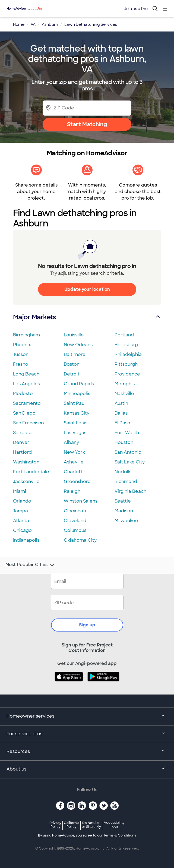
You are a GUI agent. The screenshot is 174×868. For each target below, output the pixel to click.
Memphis (125, 384)
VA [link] (33, 24)
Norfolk (123, 472)
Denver (21, 442)
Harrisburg (126, 345)
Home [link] (19, 24)
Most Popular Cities (30, 565)
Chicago (22, 530)
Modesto (23, 394)
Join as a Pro (136, 9)
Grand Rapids (79, 384)
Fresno (21, 364)
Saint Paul (75, 403)
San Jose (23, 433)
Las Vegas (75, 433)
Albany (71, 442)
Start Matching (87, 124)
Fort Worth (127, 433)
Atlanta (21, 521)
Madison (124, 511)
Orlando (22, 501)
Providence (127, 374)
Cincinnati (75, 511)
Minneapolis (77, 394)
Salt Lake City (130, 462)
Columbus (75, 530)
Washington (26, 462)
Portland (124, 335)
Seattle (123, 501)
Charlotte (75, 472)
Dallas (121, 413)
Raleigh (72, 491)
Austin (121, 403)
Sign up (87, 625)
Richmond (126, 482)
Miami (20, 491)
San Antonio (128, 452)
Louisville (74, 335)
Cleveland (75, 521)
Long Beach (26, 374)
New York (74, 452)
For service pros (87, 734)
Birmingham (26, 335)
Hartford (22, 452)
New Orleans (78, 345)
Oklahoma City (80, 540)
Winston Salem (80, 501)
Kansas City (77, 413)
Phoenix (22, 345)
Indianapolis (26, 540)
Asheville (74, 462)
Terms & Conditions (120, 835)
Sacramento (27, 403)
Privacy (55, 825)
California (72, 825)
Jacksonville (26, 482)
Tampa (20, 511)
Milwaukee (126, 521)
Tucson (21, 354)
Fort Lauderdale (31, 472)
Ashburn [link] (50, 24)
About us (87, 769)
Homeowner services (87, 717)
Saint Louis (76, 423)
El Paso (122, 423)
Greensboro (77, 482)
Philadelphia (128, 354)
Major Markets (87, 317)
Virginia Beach (130, 491)
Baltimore (75, 354)
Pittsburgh (126, 364)
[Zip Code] (87, 108)
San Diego (24, 413)
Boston (72, 364)
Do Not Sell (91, 825)
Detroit (72, 374)
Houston (124, 442)
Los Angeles (26, 384)
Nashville (124, 394)
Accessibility (114, 825)
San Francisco (29, 423)
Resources (87, 752)
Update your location (87, 289)
